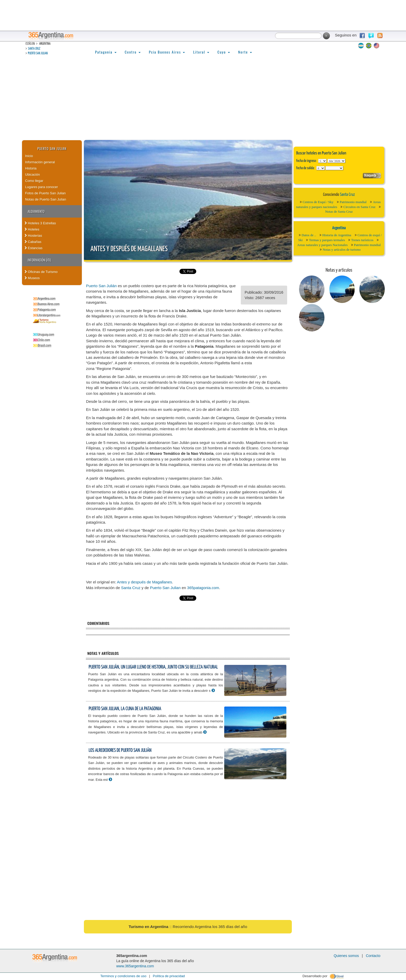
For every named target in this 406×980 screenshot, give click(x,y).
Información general (40, 162)
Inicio (29, 156)
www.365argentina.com (135, 966)
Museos (32, 278)
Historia (31, 168)
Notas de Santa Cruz (339, 211)
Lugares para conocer (41, 187)
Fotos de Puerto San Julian (45, 193)
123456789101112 (336, 161)
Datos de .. (309, 235)
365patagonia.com (203, 588)
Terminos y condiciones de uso (123, 976)
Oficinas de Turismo (41, 272)
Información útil (39, 260)
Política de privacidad (169, 976)
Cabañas (33, 242)
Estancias (34, 248)
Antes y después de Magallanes (129, 249)
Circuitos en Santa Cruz (359, 207)
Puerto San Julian (38, 53)
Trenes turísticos (362, 240)
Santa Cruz (34, 49)
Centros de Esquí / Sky (318, 202)
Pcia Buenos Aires (167, 52)
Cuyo (224, 52)
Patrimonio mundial (353, 202)
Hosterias (33, 236)
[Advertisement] (203, 101)
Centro (133, 52)
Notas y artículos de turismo (342, 250)
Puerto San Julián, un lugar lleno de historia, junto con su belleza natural (153, 667)
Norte (245, 52)
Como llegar (34, 181)
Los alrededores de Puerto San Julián (120, 750)
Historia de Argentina (337, 235)
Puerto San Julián (101, 286)
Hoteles (32, 229)
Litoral (201, 52)
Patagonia (106, 52)
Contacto (373, 956)
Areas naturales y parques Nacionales (322, 245)
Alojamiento (36, 211)
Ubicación (32, 175)
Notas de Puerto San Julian (46, 199)
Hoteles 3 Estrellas (40, 223)
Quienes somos (346, 956)
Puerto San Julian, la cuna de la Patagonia (125, 709)
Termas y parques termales (327, 240)
